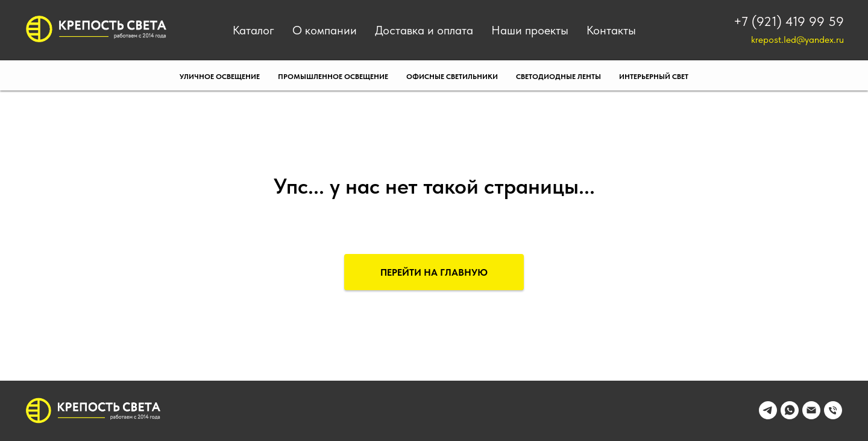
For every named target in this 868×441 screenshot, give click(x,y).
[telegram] (768, 416)
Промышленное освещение (333, 77)
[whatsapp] (790, 416)
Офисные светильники (452, 77)
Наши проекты (530, 30)
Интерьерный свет (654, 77)
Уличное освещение (220, 77)
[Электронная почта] (811, 416)
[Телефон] (833, 416)
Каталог (253, 30)
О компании (325, 30)
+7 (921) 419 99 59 (789, 21)
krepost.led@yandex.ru (797, 40)
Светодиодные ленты (558, 77)
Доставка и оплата (424, 30)
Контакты (611, 30)
